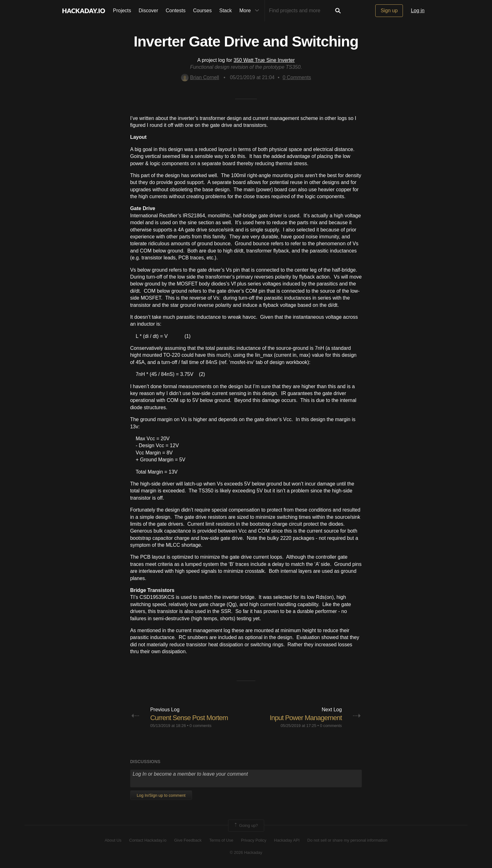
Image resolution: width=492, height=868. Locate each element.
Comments (297, 77)
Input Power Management (306, 718)
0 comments (201, 726)
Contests (176, 11)
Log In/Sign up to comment (161, 795)
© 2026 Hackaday (246, 852)
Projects (122, 11)
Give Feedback (188, 840)
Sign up (389, 11)
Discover (148, 11)
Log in (418, 11)
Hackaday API (287, 840)
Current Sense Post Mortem (189, 718)
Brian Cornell (200, 77)
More (251, 11)
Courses (202, 11)
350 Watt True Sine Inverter (264, 60)
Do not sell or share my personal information (347, 840)
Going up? (246, 826)
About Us (113, 840)
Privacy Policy (254, 840)
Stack (226, 11)
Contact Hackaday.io (148, 840)
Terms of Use (221, 840)
